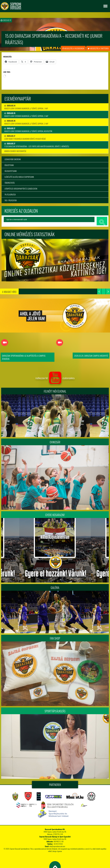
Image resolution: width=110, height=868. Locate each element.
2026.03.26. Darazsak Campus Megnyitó (91, 356)
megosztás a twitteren (98, 48)
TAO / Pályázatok (10, 200)
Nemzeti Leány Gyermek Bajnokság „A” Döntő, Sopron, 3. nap (26, 122)
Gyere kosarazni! (55, 515)
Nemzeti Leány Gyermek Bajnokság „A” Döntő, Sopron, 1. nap (26, 107)
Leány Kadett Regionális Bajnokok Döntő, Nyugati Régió (25, 137)
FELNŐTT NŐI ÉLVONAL (55, 391)
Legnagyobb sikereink (13, 159)
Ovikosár (55, 442)
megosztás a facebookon (73, 48)
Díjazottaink (9, 165)
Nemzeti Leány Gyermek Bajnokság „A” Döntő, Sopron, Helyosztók (28, 130)
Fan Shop (55, 638)
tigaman (60, 851)
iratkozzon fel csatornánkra (55, 378)
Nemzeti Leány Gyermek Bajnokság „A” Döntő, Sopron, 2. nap (26, 115)
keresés (102, 221)
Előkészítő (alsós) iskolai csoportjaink (19, 177)
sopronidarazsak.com (40, 849)
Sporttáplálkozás (55, 711)
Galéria (55, 588)
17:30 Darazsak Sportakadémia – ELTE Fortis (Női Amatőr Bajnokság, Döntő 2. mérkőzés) (37, 145)
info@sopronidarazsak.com (57, 846)
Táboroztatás (10, 183)
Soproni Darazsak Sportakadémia (20, 849)
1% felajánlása (10, 194)
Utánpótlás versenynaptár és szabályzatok (21, 189)
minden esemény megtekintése (15, 151)
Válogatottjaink (11, 171)
